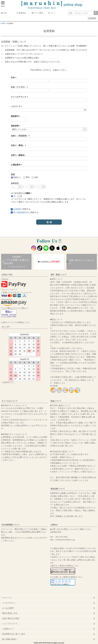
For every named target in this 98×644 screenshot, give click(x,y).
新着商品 (21, 13)
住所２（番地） (19, 145)
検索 (96, 13)
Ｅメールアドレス (20, 97)
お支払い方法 (7, 275)
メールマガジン (9, 603)
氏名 (14, 77)
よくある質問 (8, 608)
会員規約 (17, 209)
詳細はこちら (60, 383)
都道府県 (16, 126)
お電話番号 (17, 165)
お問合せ (54, 525)
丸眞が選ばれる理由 (11, 618)
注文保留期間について (10, 525)
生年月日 (15, 183)
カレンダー (6, 327)
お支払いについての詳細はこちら (15, 322)
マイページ (7, 598)
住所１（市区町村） (21, 136)
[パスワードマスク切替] (85, 110)
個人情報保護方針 (21, 212)
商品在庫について (58, 489)
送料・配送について (59, 275)
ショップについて (10, 624)
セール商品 (37, 13)
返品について (56, 401)
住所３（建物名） (19, 155)
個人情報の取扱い (10, 639)
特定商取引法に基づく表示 (14, 634)
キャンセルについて (10, 401)
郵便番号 (16, 116)
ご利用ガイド (8, 629)
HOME (3, 23)
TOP (4, 13)
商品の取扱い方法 (10, 613)
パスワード (17, 106)
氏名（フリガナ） (20, 87)
